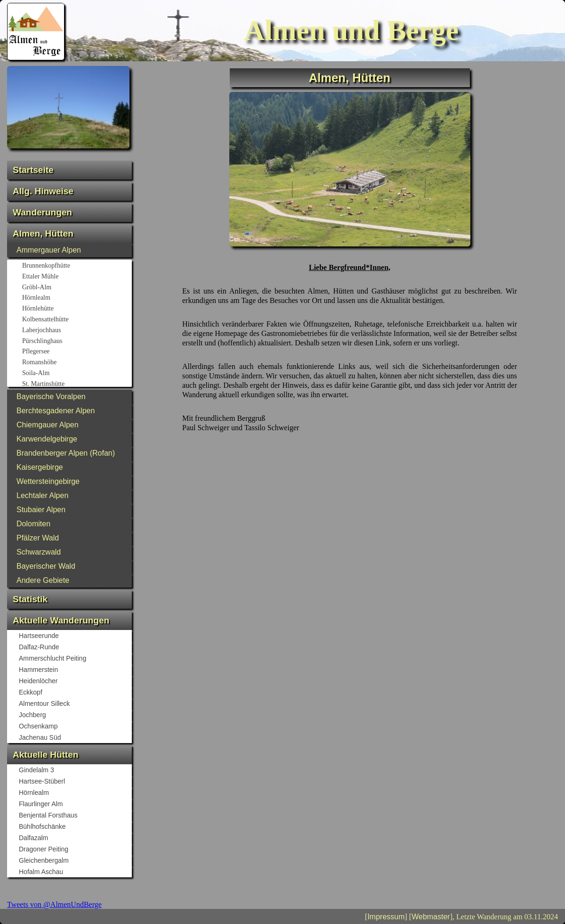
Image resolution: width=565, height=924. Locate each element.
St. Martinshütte (77, 384)
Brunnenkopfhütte (77, 266)
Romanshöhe (77, 363)
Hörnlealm (77, 298)
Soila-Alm (77, 374)
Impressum (386, 917)
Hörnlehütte (77, 309)
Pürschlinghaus (77, 342)
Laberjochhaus (77, 331)
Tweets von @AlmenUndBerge (54, 904)
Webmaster (431, 917)
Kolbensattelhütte (77, 320)
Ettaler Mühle (77, 277)
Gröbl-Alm (77, 288)
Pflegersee (77, 352)
